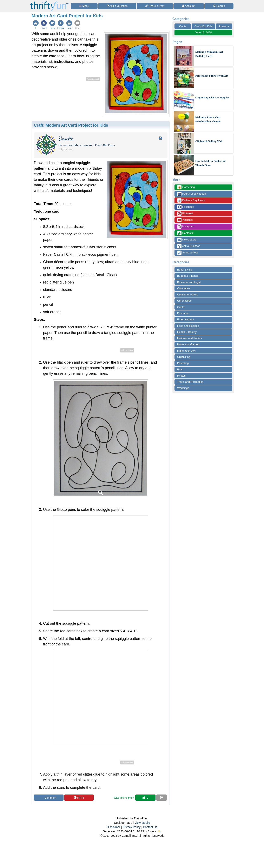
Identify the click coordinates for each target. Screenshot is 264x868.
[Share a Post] (155, 6)
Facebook (186, 207)
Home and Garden (188, 344)
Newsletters (187, 240)
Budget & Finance (188, 276)
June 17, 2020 (203, 32)
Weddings (183, 388)
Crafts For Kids (203, 26)
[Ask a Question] (117, 6)
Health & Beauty (187, 332)
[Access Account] (189, 6)
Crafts (183, 26)
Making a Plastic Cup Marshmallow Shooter (208, 119)
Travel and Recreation (190, 382)
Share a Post (187, 253)
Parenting (183, 363)
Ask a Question (189, 246)
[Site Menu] (84, 6)
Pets (180, 369)
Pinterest (185, 214)
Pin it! (79, 798)
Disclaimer (114, 827)
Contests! (185, 233)
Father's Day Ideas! (191, 200)
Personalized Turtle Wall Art (212, 76)
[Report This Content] (161, 798)
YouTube (185, 220)
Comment (49, 798)
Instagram (186, 227)
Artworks (224, 26)
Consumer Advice (188, 295)
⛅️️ (160, 831)
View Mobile (142, 823)
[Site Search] (219, 6)
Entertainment (186, 319)
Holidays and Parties (189, 338)
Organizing (184, 357)
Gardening (186, 187)
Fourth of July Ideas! (192, 194)
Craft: (71, 125)
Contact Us (150, 827)
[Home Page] (49, 2)
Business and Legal (189, 282)
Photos (181, 376)
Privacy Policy (131, 827)
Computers (184, 288)
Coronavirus (184, 301)
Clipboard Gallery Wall (209, 141)
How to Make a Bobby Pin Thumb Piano (210, 163)
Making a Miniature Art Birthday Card (209, 54)
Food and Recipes (188, 326)
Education (183, 313)
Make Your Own (187, 351)
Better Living (185, 270)
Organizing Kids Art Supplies (212, 97)
